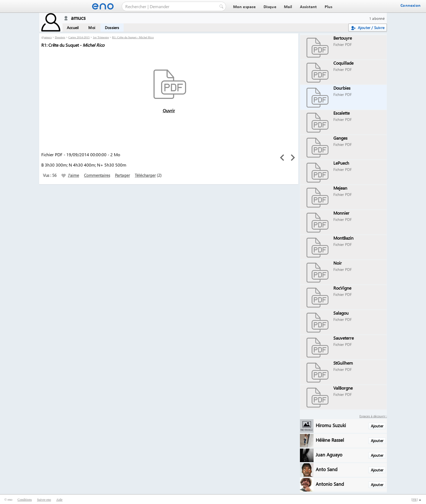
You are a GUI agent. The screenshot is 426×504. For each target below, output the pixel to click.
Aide (59, 500)
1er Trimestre (101, 37)
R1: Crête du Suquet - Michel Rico (133, 37)
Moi (92, 28)
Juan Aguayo (329, 454)
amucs (48, 37)
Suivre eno (44, 500)
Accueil (73, 28)
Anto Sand (327, 469)
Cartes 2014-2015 (79, 37)
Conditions (25, 500)
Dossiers (112, 28)
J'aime (70, 175)
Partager (122, 175)
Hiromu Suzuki (331, 425)
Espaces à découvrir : (373, 416)
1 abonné (377, 18)
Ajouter (377, 426)
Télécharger (145, 175)
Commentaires (97, 175)
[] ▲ (416, 500)
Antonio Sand (330, 484)
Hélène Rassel (330, 440)
